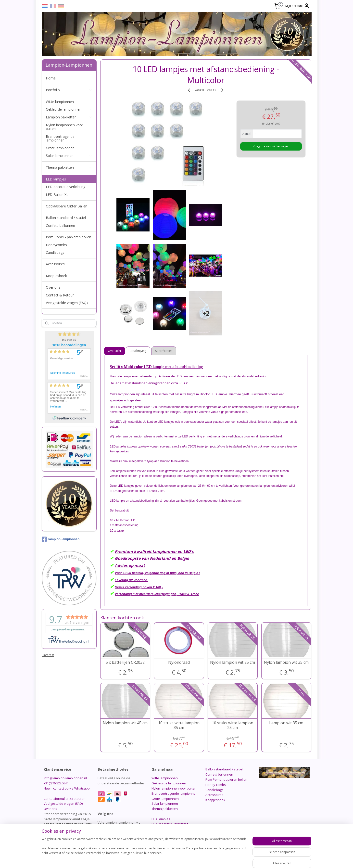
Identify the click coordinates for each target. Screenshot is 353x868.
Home (51, 78)
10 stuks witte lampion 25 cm (233, 725)
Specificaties (164, 351)
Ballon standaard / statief (66, 218)
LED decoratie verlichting (66, 187)
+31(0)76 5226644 (56, 783)
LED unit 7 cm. (156, 491)
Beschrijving (138, 351)
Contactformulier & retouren (65, 799)
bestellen (235, 447)
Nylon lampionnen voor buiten (64, 127)
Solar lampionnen (69, 156)
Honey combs (216, 785)
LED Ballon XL (57, 195)
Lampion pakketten (69, 117)
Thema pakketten (69, 167)
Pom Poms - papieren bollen (69, 237)
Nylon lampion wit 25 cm (233, 662)
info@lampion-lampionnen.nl (65, 778)
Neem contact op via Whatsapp (67, 788)
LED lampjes (56, 179)
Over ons (53, 287)
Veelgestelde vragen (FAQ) (67, 303)
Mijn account (297, 6)
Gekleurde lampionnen (69, 109)
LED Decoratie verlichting (170, 824)
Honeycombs (56, 245)
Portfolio (69, 90)
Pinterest (48, 655)
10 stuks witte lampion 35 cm (179, 725)
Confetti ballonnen (60, 225)
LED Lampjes (161, 819)
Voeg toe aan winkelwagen (271, 146)
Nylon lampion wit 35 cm (286, 662)
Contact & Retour (60, 295)
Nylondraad (179, 662)
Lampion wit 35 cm (286, 723)
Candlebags (55, 252)
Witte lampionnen (60, 102)
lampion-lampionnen (61, 539)
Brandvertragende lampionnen (60, 138)
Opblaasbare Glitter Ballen (67, 206)
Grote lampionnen (60, 148)
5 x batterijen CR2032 (125, 662)
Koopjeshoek (56, 276)
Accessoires (55, 264)
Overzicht (115, 351)
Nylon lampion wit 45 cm (125, 723)
